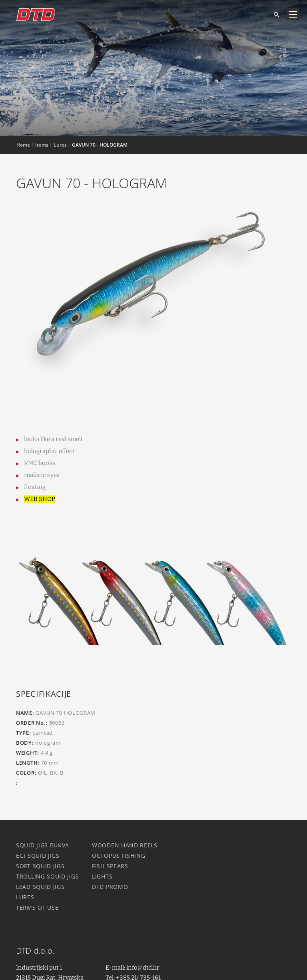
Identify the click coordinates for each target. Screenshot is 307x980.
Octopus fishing (119, 856)
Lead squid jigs (40, 887)
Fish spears (110, 866)
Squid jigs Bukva (43, 845)
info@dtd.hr (143, 968)
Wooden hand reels (125, 845)
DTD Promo (110, 887)
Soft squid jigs (40, 866)
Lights (102, 876)
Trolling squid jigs (47, 876)
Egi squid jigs (38, 856)
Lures (25, 897)
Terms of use (37, 907)
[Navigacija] (293, 14)
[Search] (274, 14)
